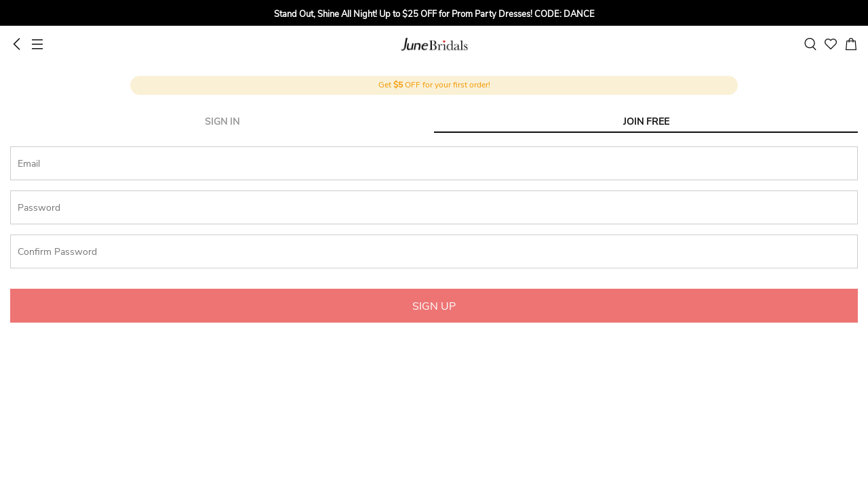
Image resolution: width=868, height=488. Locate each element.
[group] (434, 15)
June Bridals (434, 44)
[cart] (851, 44)
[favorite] (831, 44)
